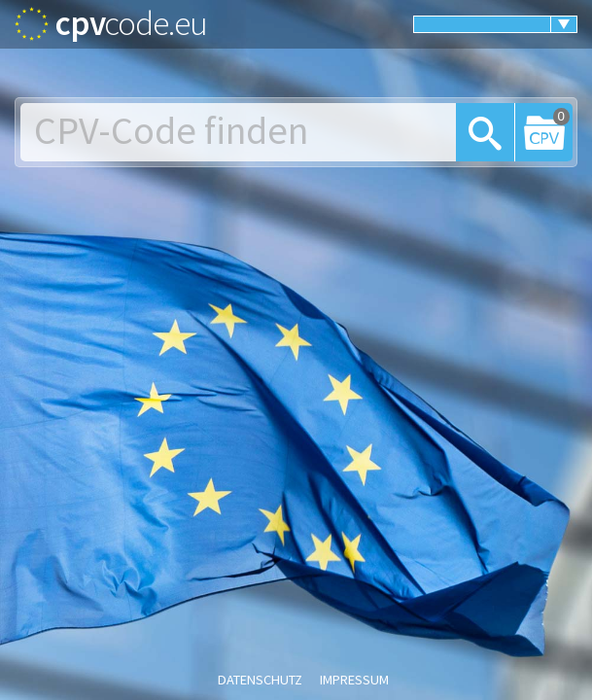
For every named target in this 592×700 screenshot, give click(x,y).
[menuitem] (495, 24)
